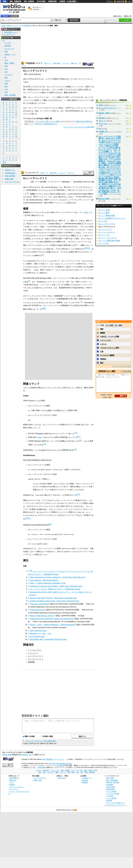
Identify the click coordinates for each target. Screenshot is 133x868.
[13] (45, 443)
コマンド (55, 90)
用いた (31, 87)
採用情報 (85, 781)
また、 (63, 111)
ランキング (66, 63)
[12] (81, 440)
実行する (82, 90)
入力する (55, 100)
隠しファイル (51, 121)
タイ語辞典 (110, 795)
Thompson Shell (42, 433)
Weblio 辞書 (120, 1)
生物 (6, 83)
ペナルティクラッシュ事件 (110, 348)
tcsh (44, 449)
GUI (25, 87)
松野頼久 (103, 359)
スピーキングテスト (13, 182)
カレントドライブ (105, 229)
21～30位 (119, 325)
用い (55, 111)
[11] (79, 436)
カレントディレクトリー (56, 87)
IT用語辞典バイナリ (34, 63)
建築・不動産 (9, 63)
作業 (62, 79)
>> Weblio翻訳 (126, 371)
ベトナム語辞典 (111, 797)
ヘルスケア (9, 75)
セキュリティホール (48, 302)
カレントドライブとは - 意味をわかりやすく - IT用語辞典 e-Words (55, 588)
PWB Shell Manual (37, 609)
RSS (75, 809)
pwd (37, 111)
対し (49, 90)
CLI (100, 129)
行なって (69, 79)
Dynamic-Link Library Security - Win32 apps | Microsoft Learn (53, 597)
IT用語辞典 (27, 26)
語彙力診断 (9, 179)
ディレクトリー (82, 79)
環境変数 (31, 661)
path (86, 212)
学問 (6, 66)
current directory (35, 74)
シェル (37, 400)
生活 (6, 72)
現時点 (56, 79)
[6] (29, 281)
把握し (70, 87)
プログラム (37, 87)
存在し (61, 108)
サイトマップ (14, 788)
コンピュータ (16, 26)
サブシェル (103, 124)
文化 (6, 69)
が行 (33, 90)
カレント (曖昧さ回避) (107, 215)
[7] (82, 301)
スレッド (71, 249)
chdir (101, 105)
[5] (43, 255)
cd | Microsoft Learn (37, 635)
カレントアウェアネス (107, 224)
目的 (73, 100)
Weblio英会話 (10, 173)
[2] (85, 248)
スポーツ (8, 81)
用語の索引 (57, 63)
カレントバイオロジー (107, 232)
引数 (66, 469)
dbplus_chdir (104, 113)
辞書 (4, 1)
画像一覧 (74, 63)
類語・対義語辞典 (16, 1)
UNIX (68, 108)
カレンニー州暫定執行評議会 (109, 241)
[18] (50, 523)
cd (86, 111)
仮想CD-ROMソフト (51, 124)
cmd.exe (48, 459)
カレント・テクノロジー (108, 238)
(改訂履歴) (60, 764)
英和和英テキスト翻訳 (35, 714)
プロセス (28, 235)
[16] (26, 517)
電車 (6, 52)
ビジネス (8, 43)
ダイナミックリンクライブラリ (35, 295)
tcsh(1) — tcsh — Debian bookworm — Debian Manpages (53, 623)
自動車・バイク (10, 54)
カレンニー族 (103, 243)
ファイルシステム (47, 190)
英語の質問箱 (10, 176)
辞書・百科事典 (10, 95)
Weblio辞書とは (14, 777)
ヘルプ (130, 1)
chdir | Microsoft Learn (38, 629)
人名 (6, 89)
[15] (78, 493)
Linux (32, 261)
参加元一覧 (128, 16)
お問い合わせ (62, 777)
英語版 (39, 437)
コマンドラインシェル (44, 261)
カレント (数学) (104, 213)
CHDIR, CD (103, 131)
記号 (4, 162)
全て (4, 40)
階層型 (33, 194)
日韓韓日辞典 (52, 1)
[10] (76, 432)
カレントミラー (104, 235)
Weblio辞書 (41, 766)
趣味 (6, 78)
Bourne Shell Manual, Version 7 (42, 614)
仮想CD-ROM (80, 121)
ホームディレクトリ (36, 658)
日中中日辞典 (41, 1)
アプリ (61, 284)
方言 (6, 92)
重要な (66, 92)
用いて (26, 90)
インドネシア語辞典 (113, 792)
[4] (89, 248)
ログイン (110, 1)
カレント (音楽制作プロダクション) (112, 218)
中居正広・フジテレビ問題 (110, 337)
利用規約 (12, 783)
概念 (102, 363)
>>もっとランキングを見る (121, 366)
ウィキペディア (32, 173)
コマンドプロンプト (61, 483)
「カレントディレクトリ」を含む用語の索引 (40, 740)
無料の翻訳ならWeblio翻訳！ (37, 8)
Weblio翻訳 (110, 783)
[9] (45, 308)
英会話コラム (10, 170)
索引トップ (48, 63)
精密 (102, 329)
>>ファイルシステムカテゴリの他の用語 (79, 127)
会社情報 (85, 779)
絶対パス (89, 87)
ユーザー (49, 79)
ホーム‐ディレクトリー (107, 108)
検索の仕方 (13, 779)
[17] (29, 517)
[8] (43, 308)
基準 (52, 92)
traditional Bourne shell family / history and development (52, 617)
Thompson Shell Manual (40, 603)
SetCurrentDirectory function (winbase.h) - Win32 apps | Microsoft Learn (57, 576)
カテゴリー (71, 173)
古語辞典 (62, 1)
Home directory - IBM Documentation (44, 579)
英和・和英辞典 (29, 1)
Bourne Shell (40, 440)
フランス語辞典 (111, 790)
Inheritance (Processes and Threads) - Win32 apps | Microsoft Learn (56, 585)
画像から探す (38, 779)
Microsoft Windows (39, 278)
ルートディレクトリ (39, 224)
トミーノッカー (106, 340)
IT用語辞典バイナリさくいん (55, 758)
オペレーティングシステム (52, 387)
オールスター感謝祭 (107, 355)
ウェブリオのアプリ (40, 777)
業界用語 (8, 46)
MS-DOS (27, 278)
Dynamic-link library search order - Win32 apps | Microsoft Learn (54, 600)
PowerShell (45, 524)
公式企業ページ (87, 777)
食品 (6, 86)
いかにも (103, 344)
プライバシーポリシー (16, 786)
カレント (102, 121)
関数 (73, 235)
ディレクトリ (86, 190)
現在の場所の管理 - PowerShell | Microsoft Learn (48, 638)
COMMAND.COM (38, 459)
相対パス (45, 92)
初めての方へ (118, 16)
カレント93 (103, 221)
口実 (102, 352)
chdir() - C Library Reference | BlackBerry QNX (48, 582)
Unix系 (51, 224)
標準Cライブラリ (57, 235)
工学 (6, 60)
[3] (87, 248)
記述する (33, 103)
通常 (25, 97)
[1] (27, 193)
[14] (75, 449)
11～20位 (110, 325)
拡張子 (58, 121)
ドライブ (50, 108)
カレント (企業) (104, 210)
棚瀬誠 (103, 333)
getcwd (102, 118)
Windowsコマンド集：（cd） (41, 632)
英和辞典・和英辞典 (113, 781)
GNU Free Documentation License (60, 762)
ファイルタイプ (40, 121)
